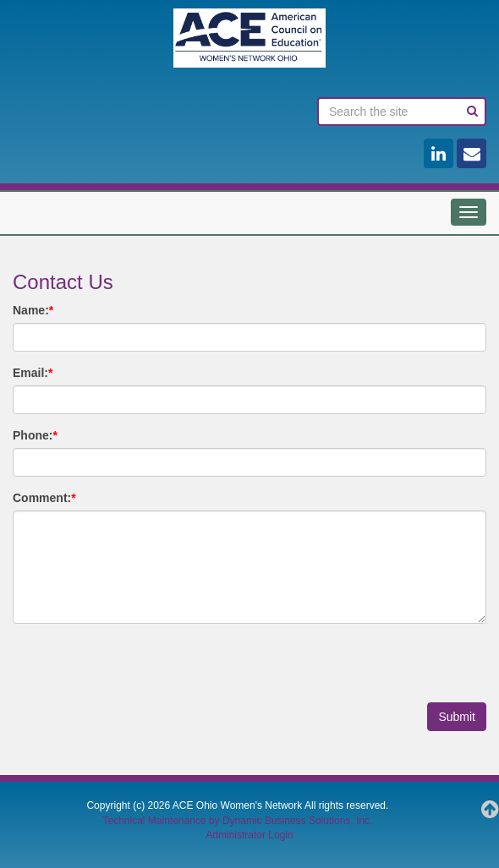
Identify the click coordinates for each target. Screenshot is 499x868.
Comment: (44, 498)
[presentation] (141, 669)
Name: (33, 310)
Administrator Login (249, 835)
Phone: (35, 435)
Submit (457, 717)
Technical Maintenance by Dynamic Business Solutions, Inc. (237, 821)
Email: (33, 373)
